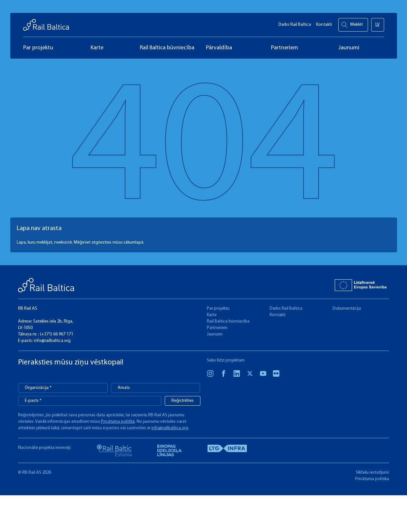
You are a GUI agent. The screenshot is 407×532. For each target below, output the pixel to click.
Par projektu (218, 309)
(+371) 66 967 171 (57, 334)
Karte (212, 315)
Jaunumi (215, 334)
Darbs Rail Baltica (295, 23)
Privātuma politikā (118, 422)
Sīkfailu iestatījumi (372, 473)
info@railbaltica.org (52, 341)
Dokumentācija (347, 309)
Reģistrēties (183, 401)
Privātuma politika (372, 479)
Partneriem (217, 328)
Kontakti (324, 23)
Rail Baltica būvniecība (228, 321)
